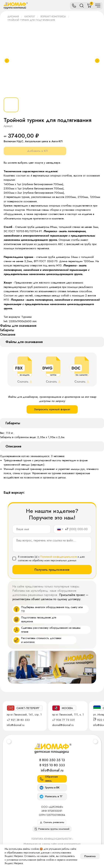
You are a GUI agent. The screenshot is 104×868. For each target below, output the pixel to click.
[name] (32, 529)
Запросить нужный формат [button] (52, 409)
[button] (52, 829)
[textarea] (52, 544)
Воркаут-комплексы (53, 16)
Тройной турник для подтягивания (31, 20)
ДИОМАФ (13, 16)
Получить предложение (52, 570)
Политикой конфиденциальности (59, 557)
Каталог (30, 16)
